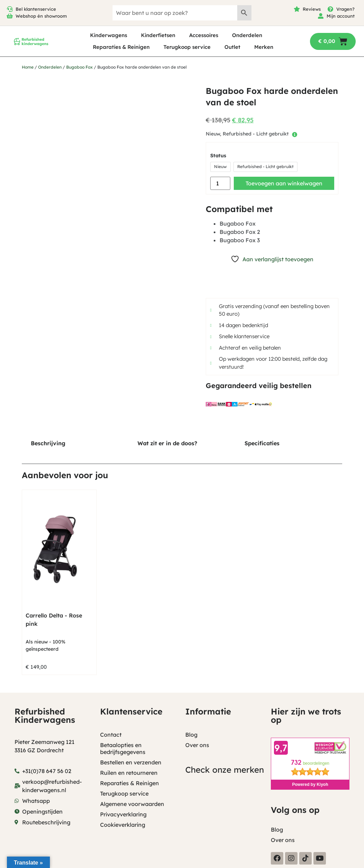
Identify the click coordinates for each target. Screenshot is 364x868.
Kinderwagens (109, 35)
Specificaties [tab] (262, 443)
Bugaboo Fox (79, 67)
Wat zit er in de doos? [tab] (167, 443)
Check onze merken (225, 770)
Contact (111, 735)
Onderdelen (247, 35)
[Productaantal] (220, 183)
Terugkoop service (187, 47)
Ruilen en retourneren (129, 773)
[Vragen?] (330, 9)
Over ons (197, 745)
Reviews (312, 9)
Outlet (232, 47)
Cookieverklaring (123, 825)
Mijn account (341, 16)
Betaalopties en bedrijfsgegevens (123, 748)
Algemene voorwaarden (132, 804)
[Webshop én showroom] (10, 16)
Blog (191, 735)
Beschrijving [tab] (48, 443)
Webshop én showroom (41, 16)
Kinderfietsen (158, 35)
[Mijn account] (321, 16)
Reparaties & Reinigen (121, 47)
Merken (264, 47)
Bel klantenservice (36, 9)
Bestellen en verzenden (131, 762)
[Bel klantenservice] (10, 9)
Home (28, 67)
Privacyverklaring (123, 814)
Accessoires (204, 35)
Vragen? (345, 9)
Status (218, 156)
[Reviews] (297, 9)
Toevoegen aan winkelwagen (284, 183)
